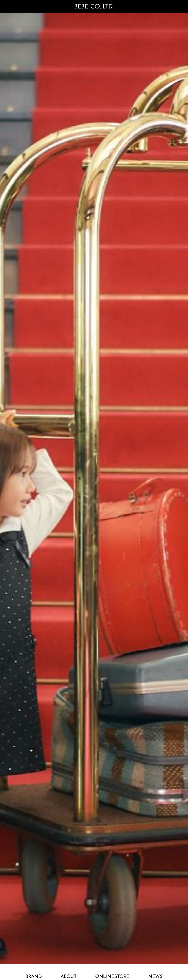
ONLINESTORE (112, 977)
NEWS (155, 977)
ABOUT (69, 977)
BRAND (34, 977)
